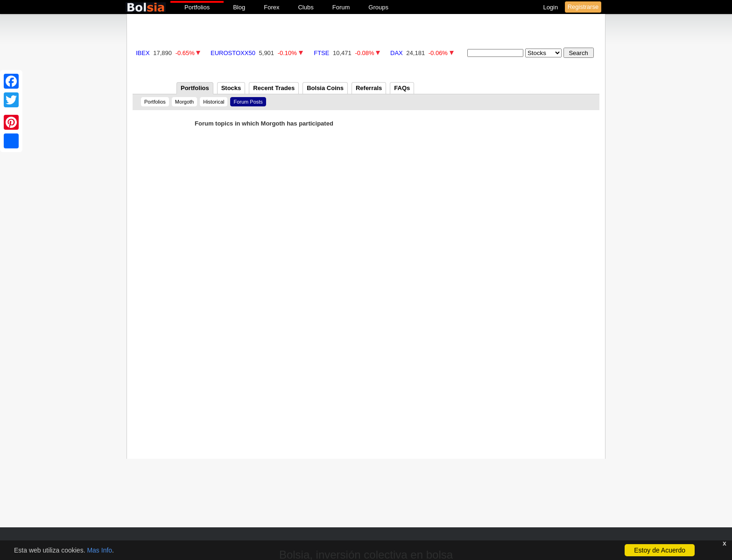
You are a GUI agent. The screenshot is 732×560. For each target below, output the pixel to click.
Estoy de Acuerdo (660, 550)
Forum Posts (248, 102)
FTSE (321, 53)
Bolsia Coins (325, 88)
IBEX (143, 53)
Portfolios (197, 7)
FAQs (402, 88)
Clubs (306, 7)
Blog (239, 7)
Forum (341, 7)
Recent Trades (274, 88)
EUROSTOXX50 (233, 53)
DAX (397, 53)
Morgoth (184, 102)
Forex (271, 7)
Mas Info (99, 550)
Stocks (231, 88)
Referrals (369, 88)
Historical (214, 102)
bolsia (146, 7)
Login (551, 7)
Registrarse (583, 7)
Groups (378, 7)
